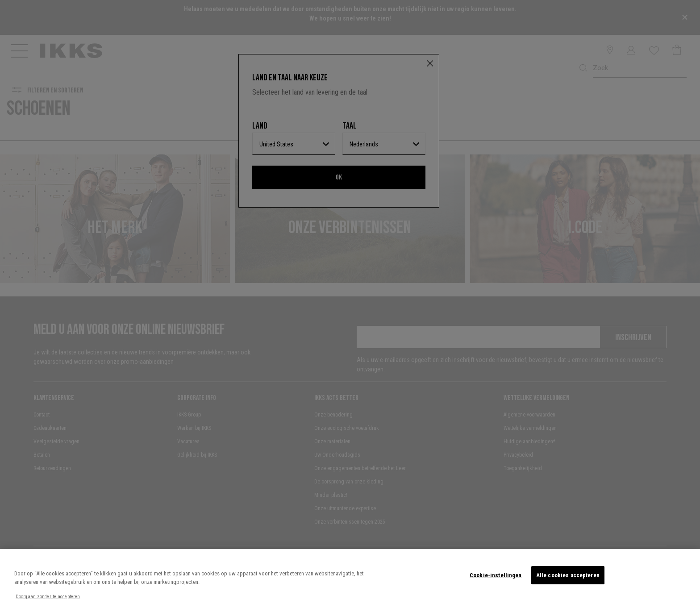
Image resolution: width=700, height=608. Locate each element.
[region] (350, 579)
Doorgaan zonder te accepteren (48, 597)
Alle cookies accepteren (568, 575)
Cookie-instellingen (496, 575)
